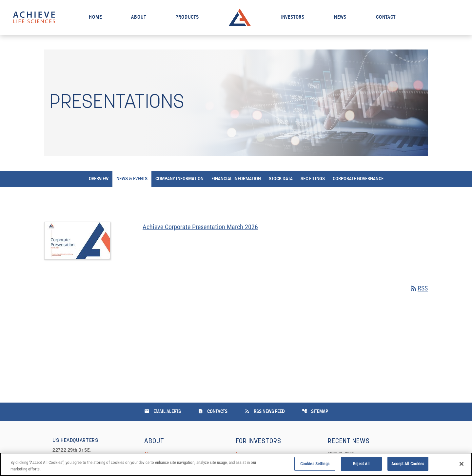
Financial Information (236, 179)
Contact (386, 17)
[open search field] (453, 17)
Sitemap (315, 411)
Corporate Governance (358, 179)
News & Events (132, 179)
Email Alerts (163, 411)
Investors (293, 17)
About (138, 17)
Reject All (361, 466)
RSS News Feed (265, 411)
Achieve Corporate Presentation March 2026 (200, 227)
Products (187, 17)
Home (95, 17)
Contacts (213, 411)
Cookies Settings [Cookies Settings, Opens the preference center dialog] (315, 466)
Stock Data (281, 179)
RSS (419, 288)
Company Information (179, 179)
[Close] (462, 466)
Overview (99, 179)
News (340, 17)
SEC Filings (313, 179)
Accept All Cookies (408, 466)
